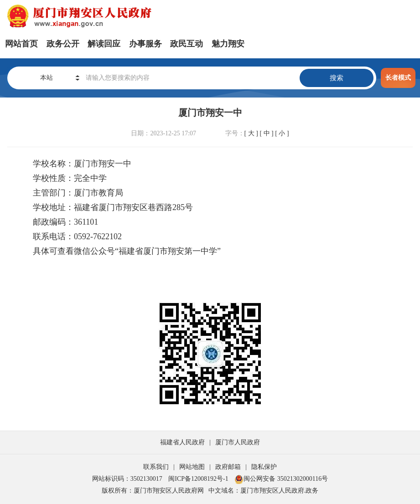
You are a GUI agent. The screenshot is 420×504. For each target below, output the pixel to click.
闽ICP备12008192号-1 (198, 479)
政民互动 (187, 44)
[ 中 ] (266, 133)
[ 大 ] (251, 133)
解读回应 (104, 44)
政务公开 (63, 44)
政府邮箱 (228, 467)
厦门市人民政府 (238, 442)
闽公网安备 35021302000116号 (281, 479)
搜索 (337, 78)
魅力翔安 (228, 44)
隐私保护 (264, 467)
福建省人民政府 (182, 442)
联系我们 (156, 467)
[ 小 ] (282, 133)
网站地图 (192, 467)
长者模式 (398, 78)
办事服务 (145, 44)
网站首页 (21, 44)
